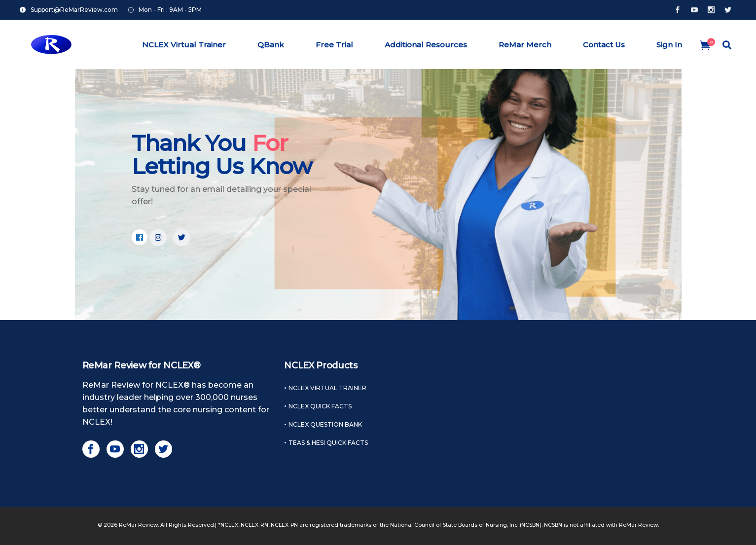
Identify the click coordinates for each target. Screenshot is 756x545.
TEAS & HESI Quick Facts (328, 443)
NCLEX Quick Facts (320, 406)
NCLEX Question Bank (325, 424)
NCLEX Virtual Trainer (327, 388)
